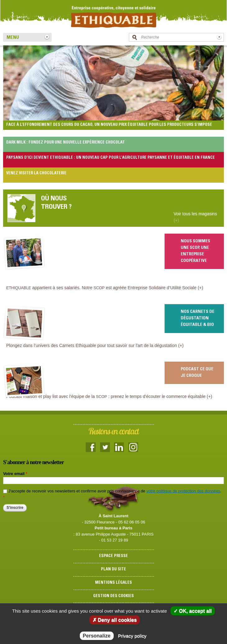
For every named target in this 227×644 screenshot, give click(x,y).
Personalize (97, 636)
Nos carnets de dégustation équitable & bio (197, 318)
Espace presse (113, 556)
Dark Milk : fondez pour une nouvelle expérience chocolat (66, 143)
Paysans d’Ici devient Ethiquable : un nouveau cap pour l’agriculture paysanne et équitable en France (111, 158)
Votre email (15, 474)
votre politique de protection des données (183, 491)
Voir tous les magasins (195, 217)
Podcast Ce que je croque (197, 373)
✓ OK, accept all (193, 611)
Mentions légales (113, 583)
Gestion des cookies (113, 596)
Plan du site (113, 570)
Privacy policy (132, 636)
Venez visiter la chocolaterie (36, 174)
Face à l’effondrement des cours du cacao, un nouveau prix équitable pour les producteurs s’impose (109, 125)
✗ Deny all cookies (115, 620)
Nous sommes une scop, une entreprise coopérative (195, 251)
